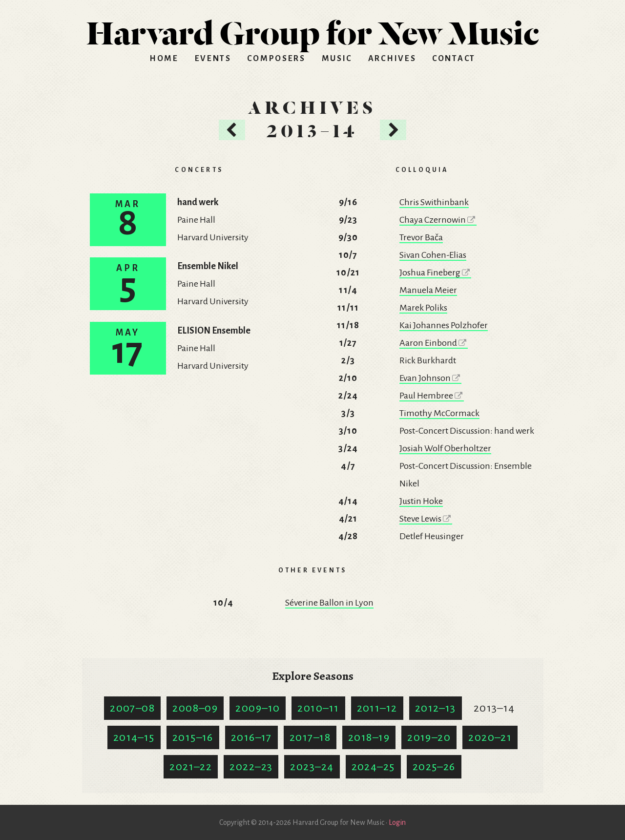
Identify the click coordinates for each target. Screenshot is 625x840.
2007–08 (132, 708)
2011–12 (377, 708)
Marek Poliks (423, 308)
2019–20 (429, 737)
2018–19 (369, 737)
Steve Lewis (426, 519)
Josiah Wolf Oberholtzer (445, 448)
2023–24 (312, 767)
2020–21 (490, 737)
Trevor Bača (421, 237)
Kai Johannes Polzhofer (444, 325)
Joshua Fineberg (435, 273)
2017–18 (310, 737)
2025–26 (434, 767)
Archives (392, 59)
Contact (454, 59)
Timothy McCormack (439, 413)
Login (397, 822)
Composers (276, 59)
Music (337, 59)
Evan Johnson (430, 378)
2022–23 (251, 767)
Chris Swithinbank (434, 202)
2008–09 (195, 708)
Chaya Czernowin (438, 220)
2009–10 (258, 708)
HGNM (312, 29)
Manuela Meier (428, 290)
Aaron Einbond (434, 343)
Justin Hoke (421, 501)
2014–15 (134, 737)
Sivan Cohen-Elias (433, 255)
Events (213, 59)
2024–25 (373, 767)
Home (164, 59)
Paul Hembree (432, 396)
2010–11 (318, 708)
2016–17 (251, 737)
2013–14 (494, 708)
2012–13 (436, 708)
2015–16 (193, 737)
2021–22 (191, 767)
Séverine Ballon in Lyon (329, 603)
